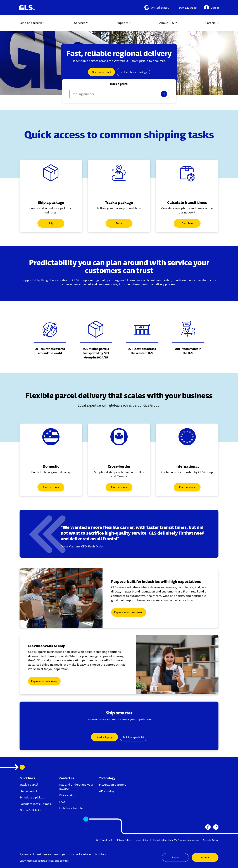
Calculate (187, 223)
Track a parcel (29, 785)
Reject (176, 857)
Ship (51, 223)
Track (119, 223)
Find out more (51, 487)
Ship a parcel (28, 791)
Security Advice (211, 840)
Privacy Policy (124, 840)
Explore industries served (129, 612)
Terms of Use (142, 840)
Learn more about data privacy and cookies (44, 861)
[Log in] (211, 8)
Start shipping (104, 737)
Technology (107, 778)
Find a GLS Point (31, 810)
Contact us (67, 778)
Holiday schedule (71, 808)
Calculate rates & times (35, 804)
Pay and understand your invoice (76, 787)
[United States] (157, 8)
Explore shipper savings (133, 72)
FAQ (62, 802)
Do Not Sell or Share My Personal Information (176, 840)
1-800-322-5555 (186, 8)
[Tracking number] (119, 94)
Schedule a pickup (32, 797)
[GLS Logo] (27, 8)
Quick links (27, 778)
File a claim (67, 795)
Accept (205, 857)
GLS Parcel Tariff (104, 840)
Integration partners (113, 785)
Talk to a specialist (133, 737)
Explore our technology (44, 681)
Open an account (102, 72)
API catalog (107, 791)
